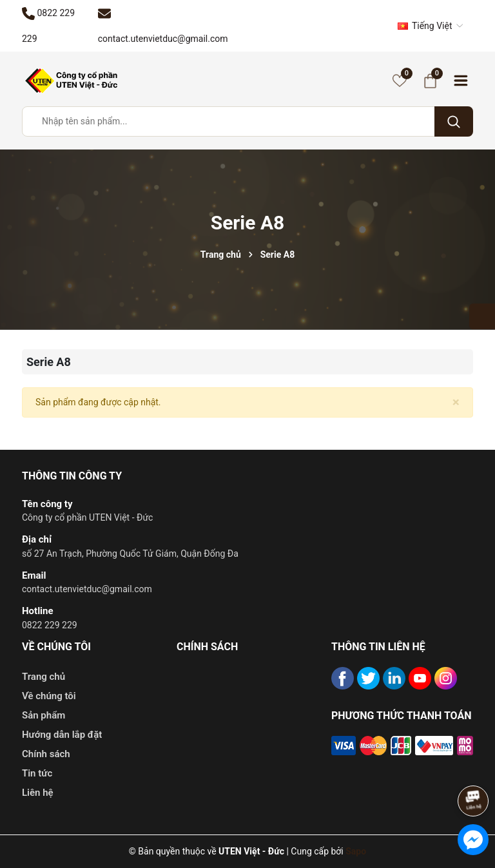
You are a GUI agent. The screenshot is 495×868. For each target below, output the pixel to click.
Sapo (356, 851)
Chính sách (46, 754)
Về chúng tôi (49, 696)
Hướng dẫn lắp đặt (62, 735)
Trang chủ (44, 677)
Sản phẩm (44, 715)
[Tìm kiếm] (454, 121)
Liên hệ (38, 793)
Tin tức (37, 773)
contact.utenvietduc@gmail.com (87, 589)
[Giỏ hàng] (430, 81)
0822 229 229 (50, 625)
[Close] (456, 402)
